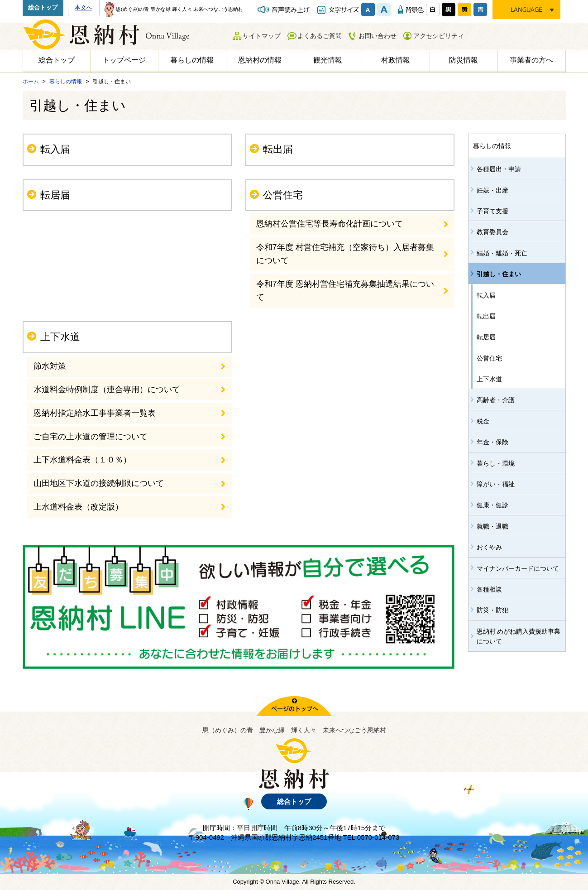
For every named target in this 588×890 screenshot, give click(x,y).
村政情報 (396, 60)
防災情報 (464, 60)
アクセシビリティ (439, 36)
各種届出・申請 (499, 169)
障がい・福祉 (496, 484)
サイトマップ (262, 36)
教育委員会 (492, 232)
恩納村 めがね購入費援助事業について (519, 636)
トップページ (124, 60)
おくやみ (489, 547)
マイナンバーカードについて (518, 568)
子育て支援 (492, 211)
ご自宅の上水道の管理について (91, 437)
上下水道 (60, 337)
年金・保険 (492, 442)
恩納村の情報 (260, 60)
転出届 (278, 149)
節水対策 (50, 366)
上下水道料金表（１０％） (82, 460)
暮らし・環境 (496, 463)
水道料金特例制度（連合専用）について (107, 390)
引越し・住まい (499, 274)
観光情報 (328, 60)
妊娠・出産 (492, 190)
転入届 (55, 149)
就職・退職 (492, 526)
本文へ (84, 7)
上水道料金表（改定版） (78, 507)
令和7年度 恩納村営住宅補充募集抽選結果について (345, 291)
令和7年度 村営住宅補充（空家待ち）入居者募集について (345, 254)
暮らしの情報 (192, 60)
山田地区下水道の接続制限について (99, 483)
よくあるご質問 (320, 36)
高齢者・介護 (496, 400)
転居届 (55, 195)
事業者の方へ (531, 60)
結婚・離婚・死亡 (502, 253)
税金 (483, 421)
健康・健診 (492, 505)
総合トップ (43, 7)
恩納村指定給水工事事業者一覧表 (95, 413)
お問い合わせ (378, 36)
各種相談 (489, 589)
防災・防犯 (492, 610)
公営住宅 (283, 195)
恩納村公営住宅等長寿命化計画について (330, 224)
